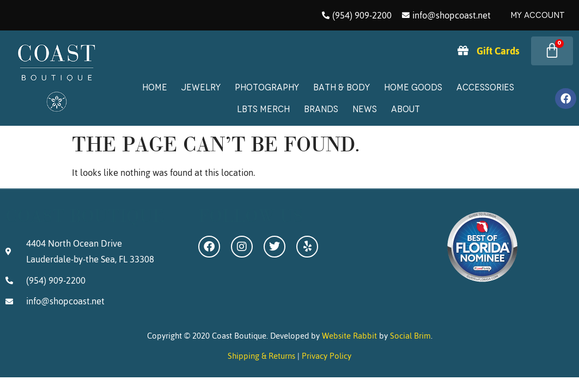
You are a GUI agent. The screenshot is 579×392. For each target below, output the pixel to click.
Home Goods (413, 87)
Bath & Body (342, 87)
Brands (321, 109)
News (365, 109)
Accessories (485, 87)
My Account (538, 15)
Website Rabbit (349, 336)
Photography (267, 87)
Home (155, 87)
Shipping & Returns (261, 356)
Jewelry (201, 87)
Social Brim (410, 336)
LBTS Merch (263, 109)
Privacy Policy (327, 356)
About (406, 109)
